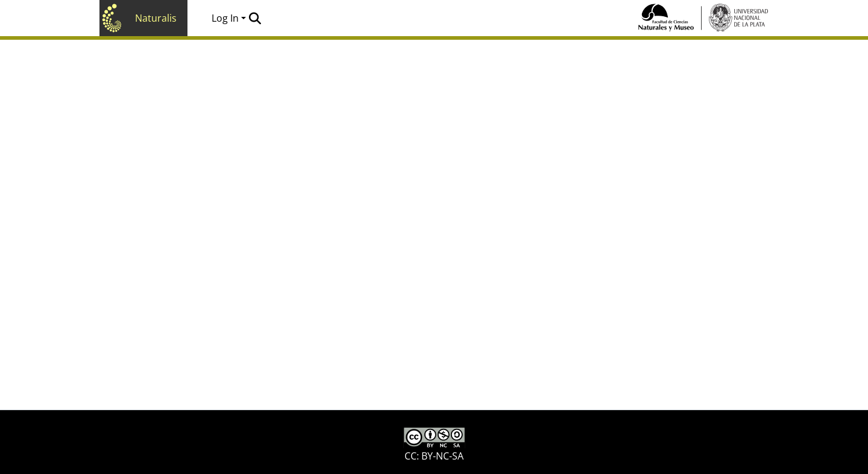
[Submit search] (255, 18)
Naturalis (156, 18)
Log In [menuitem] (225, 18)
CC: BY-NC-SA (434, 445)
